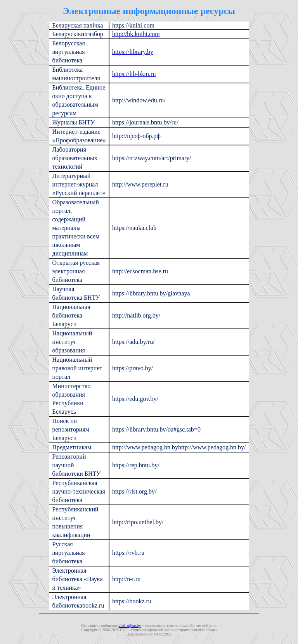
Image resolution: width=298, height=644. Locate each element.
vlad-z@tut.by (130, 626)
